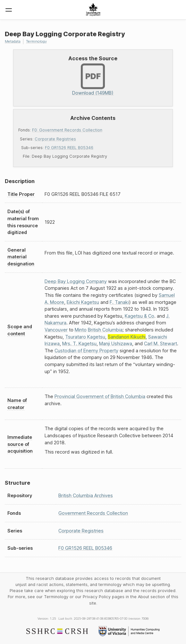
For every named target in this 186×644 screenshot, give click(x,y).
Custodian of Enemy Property (86, 351)
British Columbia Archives (86, 495)
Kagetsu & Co (139, 316)
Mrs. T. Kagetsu (79, 343)
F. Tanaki (119, 302)
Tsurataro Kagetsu (85, 337)
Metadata (13, 41)
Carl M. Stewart (161, 343)
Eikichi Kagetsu (83, 302)
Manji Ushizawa (116, 343)
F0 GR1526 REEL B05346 (69, 148)
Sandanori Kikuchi (127, 337)
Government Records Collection (93, 513)
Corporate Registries (55, 139)
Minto (81, 330)
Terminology (36, 41)
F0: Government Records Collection (67, 130)
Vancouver (56, 330)
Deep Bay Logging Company (76, 281)
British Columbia (105, 330)
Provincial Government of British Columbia (100, 396)
